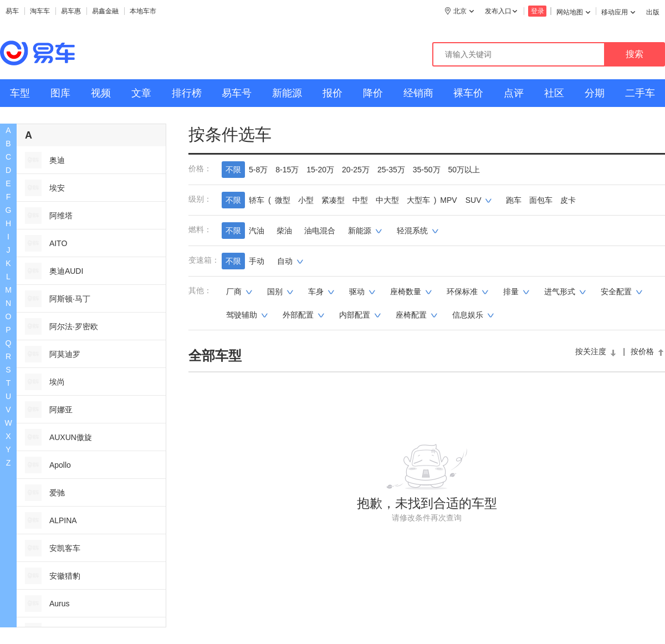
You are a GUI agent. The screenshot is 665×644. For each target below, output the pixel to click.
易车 (12, 11)
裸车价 (468, 93)
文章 (141, 93)
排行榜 (187, 93)
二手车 (640, 93)
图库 (60, 93)
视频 (101, 93)
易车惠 (71, 11)
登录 (538, 11)
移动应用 (618, 12)
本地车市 (143, 11)
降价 (373, 93)
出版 (653, 12)
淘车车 (40, 11)
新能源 (287, 93)
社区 (554, 93)
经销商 (418, 93)
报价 (332, 93)
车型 (20, 93)
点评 (514, 93)
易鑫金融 (105, 11)
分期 (595, 93)
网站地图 (573, 12)
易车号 (237, 93)
